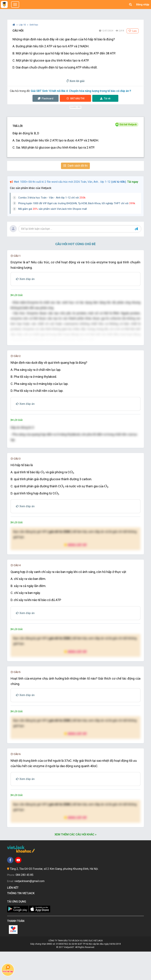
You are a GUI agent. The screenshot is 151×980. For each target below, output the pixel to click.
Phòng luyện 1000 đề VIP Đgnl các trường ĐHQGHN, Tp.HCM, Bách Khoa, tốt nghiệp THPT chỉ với (77, 203)
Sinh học (34, 25)
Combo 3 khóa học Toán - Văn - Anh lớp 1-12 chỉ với (52, 198)
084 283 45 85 (25, 903)
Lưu (133, 31)
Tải (105, 98)
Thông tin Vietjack (22, 922)
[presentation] (43, 501)
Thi (75, 98)
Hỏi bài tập (8, 969)
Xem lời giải (75, 81)
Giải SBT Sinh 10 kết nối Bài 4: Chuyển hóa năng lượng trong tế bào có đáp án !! (81, 91)
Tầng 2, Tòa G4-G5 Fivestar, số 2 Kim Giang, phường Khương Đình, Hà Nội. (54, 897)
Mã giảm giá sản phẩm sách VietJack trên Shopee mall (52, 209)
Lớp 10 (23, 25)
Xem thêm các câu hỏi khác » (75, 863)
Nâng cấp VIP (75, 573)
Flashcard (46, 98)
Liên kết (14, 916)
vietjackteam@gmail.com (29, 910)
